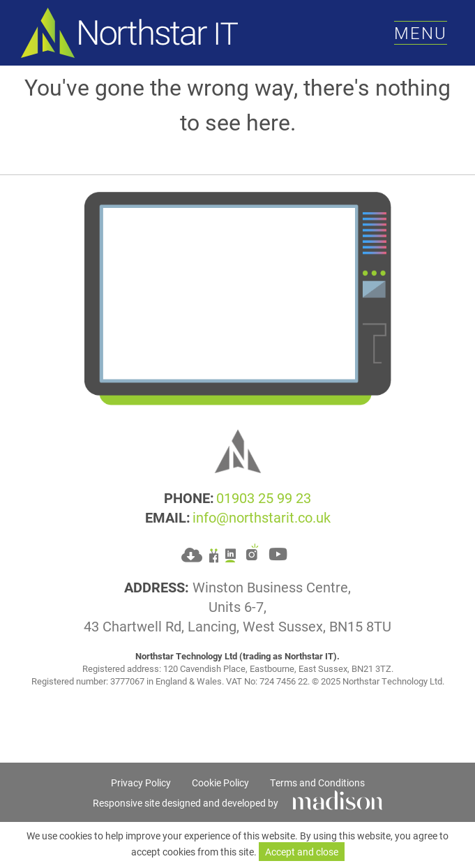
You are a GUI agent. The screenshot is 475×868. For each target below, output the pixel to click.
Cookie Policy (220, 783)
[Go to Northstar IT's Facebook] (214, 553)
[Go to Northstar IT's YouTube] (278, 553)
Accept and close (302, 852)
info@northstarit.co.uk (262, 517)
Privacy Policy (141, 783)
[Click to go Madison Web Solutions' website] (338, 799)
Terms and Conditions (317, 783)
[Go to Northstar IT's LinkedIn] (231, 553)
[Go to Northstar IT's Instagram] (252, 553)
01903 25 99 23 (264, 497)
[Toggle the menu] (421, 33)
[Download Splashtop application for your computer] (192, 553)
